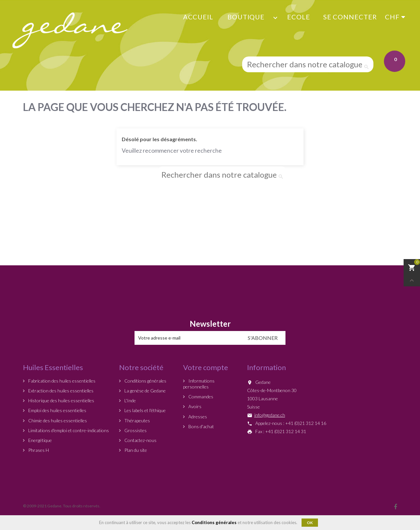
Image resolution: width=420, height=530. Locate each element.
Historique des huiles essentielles (61, 400)
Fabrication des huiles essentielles (61, 381)
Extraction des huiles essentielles (60, 391)
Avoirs (194, 406)
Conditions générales (145, 381)
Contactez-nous (140, 440)
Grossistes (135, 430)
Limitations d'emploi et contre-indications (68, 430)
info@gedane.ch (270, 415)
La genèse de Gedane (145, 391)
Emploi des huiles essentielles (57, 410)
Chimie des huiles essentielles (57, 420)
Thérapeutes (137, 420)
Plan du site (135, 450)
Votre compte (206, 367)
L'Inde (130, 400)
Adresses (197, 417)
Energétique (40, 440)
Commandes (200, 397)
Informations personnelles (199, 384)
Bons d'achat (201, 426)
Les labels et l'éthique (145, 410)
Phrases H (38, 450)
